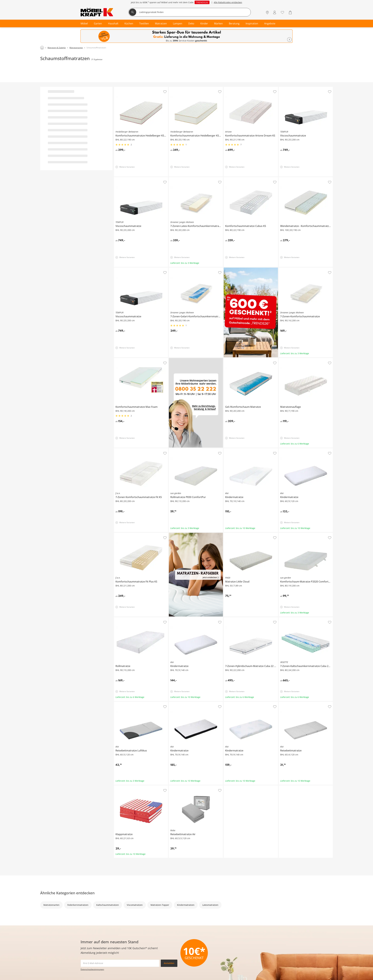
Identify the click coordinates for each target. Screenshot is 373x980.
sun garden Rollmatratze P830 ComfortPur (190, 450)
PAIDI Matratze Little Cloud (237, 534)
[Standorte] (267, 12)
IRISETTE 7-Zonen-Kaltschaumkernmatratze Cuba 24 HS (305, 620)
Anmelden (169, 963)
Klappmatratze (122, 787)
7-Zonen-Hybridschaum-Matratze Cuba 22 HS (247, 618)
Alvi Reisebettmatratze (290, 703)
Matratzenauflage (288, 359)
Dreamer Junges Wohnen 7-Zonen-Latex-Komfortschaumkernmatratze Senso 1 (195, 179)
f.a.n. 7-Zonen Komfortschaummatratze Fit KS (137, 450)
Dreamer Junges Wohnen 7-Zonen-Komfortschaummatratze (306, 270)
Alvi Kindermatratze (234, 450)
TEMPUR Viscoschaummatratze (294, 88)
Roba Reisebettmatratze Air (183, 787)
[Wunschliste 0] (282, 12)
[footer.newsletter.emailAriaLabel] (120, 963)
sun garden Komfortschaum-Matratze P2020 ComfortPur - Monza (306, 535)
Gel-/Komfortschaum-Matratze (239, 359)
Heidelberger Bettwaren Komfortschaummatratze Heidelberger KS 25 (196, 89)
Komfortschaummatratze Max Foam (132, 359)
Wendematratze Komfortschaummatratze (300, 178)
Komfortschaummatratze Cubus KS (242, 178)
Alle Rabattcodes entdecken (228, 2)
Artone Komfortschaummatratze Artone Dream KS (249, 88)
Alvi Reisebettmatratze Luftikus (130, 703)
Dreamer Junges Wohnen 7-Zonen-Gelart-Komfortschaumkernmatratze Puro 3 (196, 270)
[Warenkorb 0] (291, 12)
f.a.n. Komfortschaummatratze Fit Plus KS (135, 534)
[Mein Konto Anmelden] (275, 12)
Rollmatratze (120, 618)
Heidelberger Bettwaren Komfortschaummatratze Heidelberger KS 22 (141, 89)
